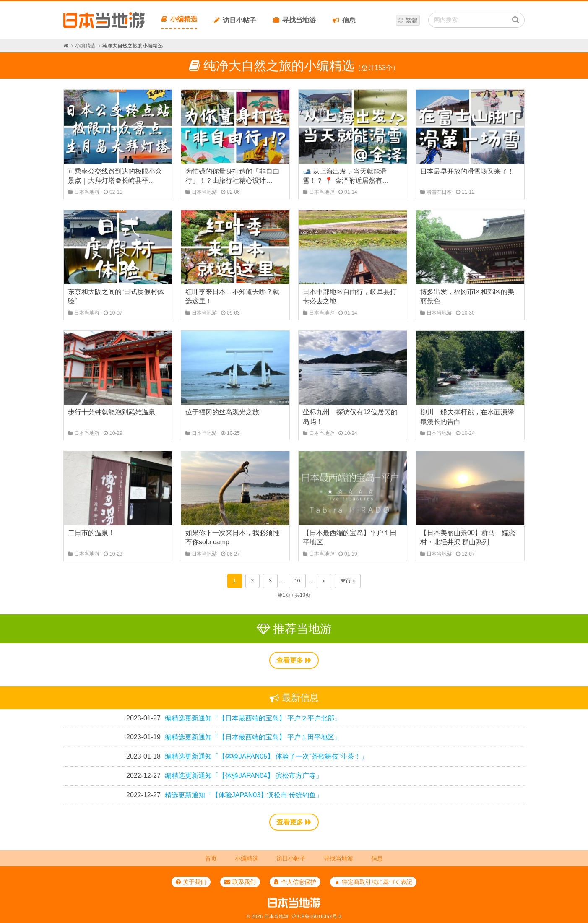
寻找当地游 (294, 20)
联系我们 (240, 882)
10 (297, 581)
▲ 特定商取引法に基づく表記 (373, 882)
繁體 (411, 20)
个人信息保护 (295, 882)
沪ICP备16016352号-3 (316, 916)
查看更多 (294, 660)
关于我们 (191, 882)
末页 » (348, 581)
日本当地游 (276, 916)
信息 (344, 20)
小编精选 (179, 19)
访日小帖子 (235, 20)
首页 (211, 858)
